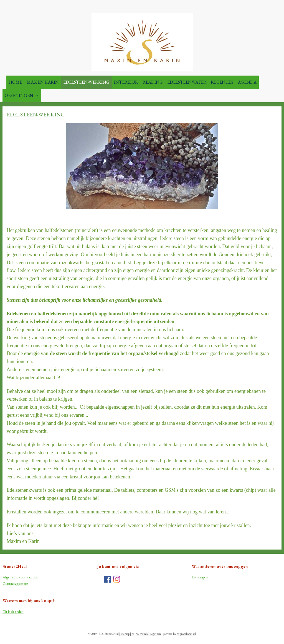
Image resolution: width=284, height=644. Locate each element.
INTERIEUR (126, 82)
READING (153, 82)
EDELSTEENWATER (187, 82)
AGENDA (247, 82)
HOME (15, 82)
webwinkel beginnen (149, 634)
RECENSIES (222, 82)
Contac (8, 583)
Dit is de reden (13, 611)
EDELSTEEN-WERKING (86, 82)
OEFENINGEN (22, 95)
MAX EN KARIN (43, 82)
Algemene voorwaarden (20, 577)
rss (133, 634)
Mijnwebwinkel (186, 634)
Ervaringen (200, 577)
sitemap (125, 634)
